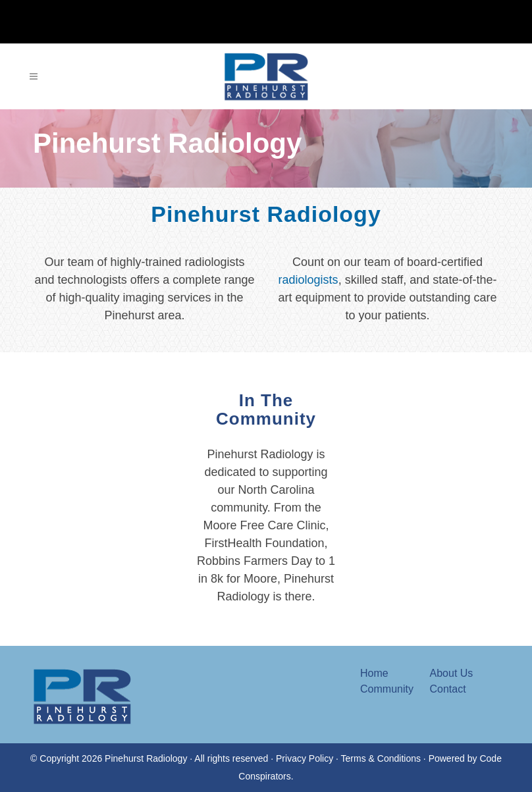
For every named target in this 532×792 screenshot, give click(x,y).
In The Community (266, 427)
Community (387, 689)
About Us (452, 673)
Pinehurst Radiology (266, 214)
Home (374, 673)
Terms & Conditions (381, 758)
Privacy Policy (305, 758)
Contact (448, 689)
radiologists (308, 280)
